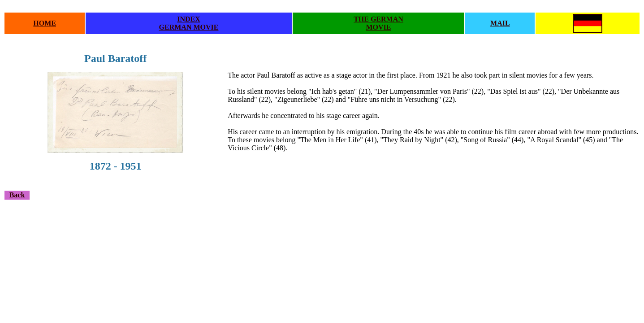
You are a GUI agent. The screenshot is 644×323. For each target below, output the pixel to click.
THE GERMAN (378, 19)
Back (17, 195)
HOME (45, 23)
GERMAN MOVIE (189, 27)
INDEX (189, 19)
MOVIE (378, 27)
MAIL (500, 23)
